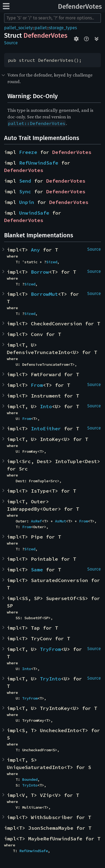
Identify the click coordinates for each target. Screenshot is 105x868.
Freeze (28, 152)
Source (11, 43)
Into (46, 406)
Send (25, 181)
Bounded (30, 779)
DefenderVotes (80, 7)
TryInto (50, 679)
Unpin (27, 202)
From (37, 385)
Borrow (40, 272)
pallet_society (18, 28)
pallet (41, 28)
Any (35, 250)
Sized (52, 262)
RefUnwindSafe (39, 163)
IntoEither (46, 429)
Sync (25, 192)
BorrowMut (44, 294)
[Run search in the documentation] (52, 18)
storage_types (63, 28)
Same (37, 570)
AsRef (36, 521)
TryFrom (50, 649)
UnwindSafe (34, 213)
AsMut (60, 521)
